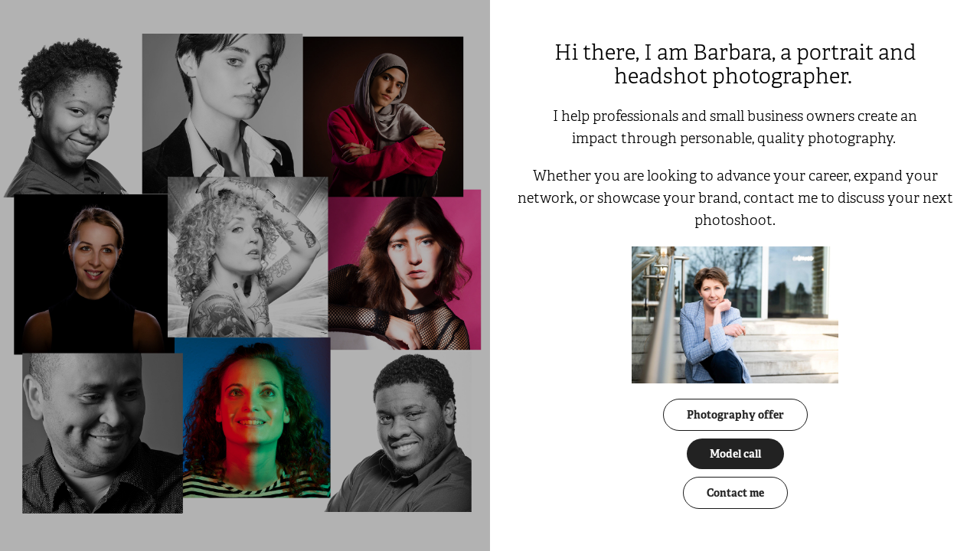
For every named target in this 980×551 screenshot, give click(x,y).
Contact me (735, 493)
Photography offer (735, 415)
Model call (735, 454)
